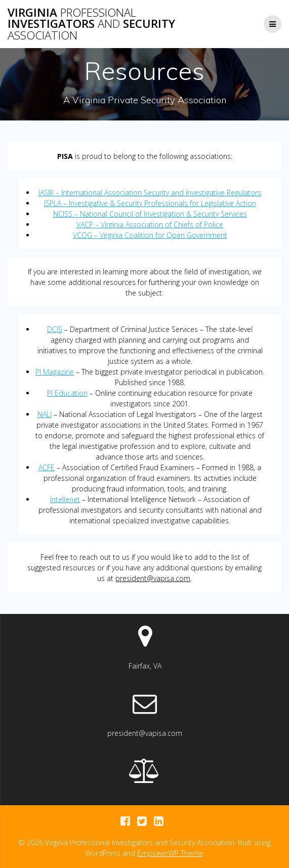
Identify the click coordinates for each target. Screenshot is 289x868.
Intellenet (65, 499)
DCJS (55, 329)
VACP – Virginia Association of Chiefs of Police (150, 224)
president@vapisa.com (153, 578)
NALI (45, 414)
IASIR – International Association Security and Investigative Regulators (150, 193)
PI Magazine (55, 372)
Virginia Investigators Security (91, 24)
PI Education (67, 393)
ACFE (47, 467)
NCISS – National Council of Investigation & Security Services (150, 214)
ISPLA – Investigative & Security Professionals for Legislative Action (150, 203)
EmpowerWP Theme (170, 853)
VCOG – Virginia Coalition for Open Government (150, 235)
